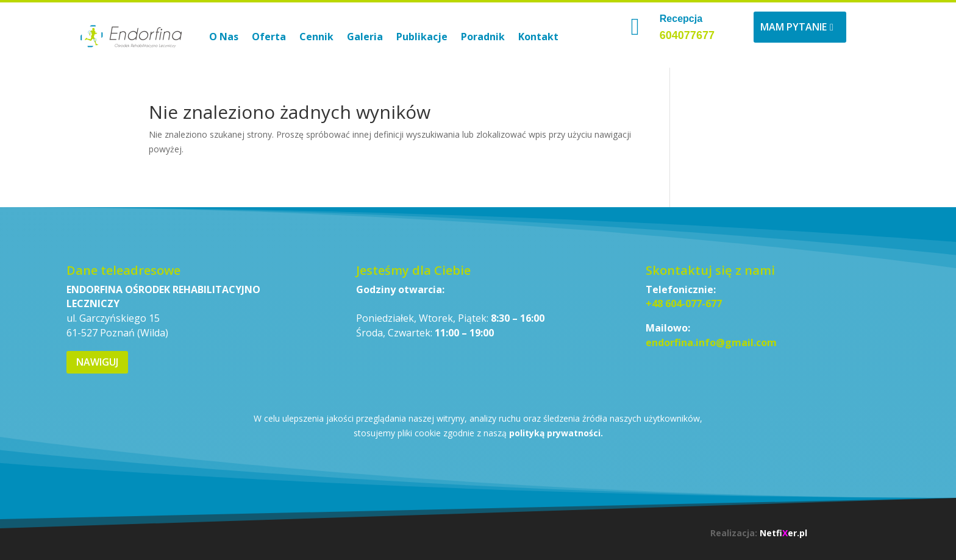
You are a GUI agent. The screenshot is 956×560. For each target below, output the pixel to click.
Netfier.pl (783, 533)
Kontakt (538, 37)
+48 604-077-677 (684, 303)
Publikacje (422, 37)
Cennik (316, 37)
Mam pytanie (794, 27)
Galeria (365, 37)
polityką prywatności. (556, 433)
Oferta (269, 37)
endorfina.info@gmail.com (711, 342)
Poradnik (483, 37)
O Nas (224, 37)
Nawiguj (97, 362)
